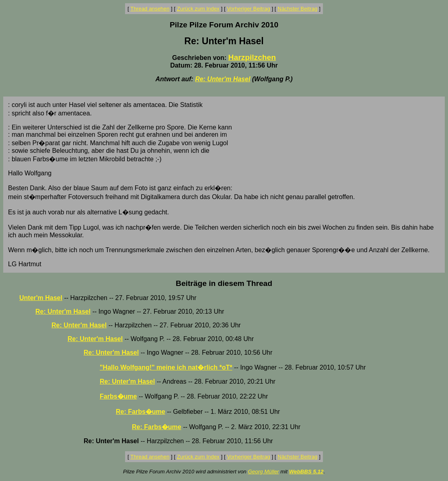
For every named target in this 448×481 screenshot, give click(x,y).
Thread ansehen (150, 9)
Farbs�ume (118, 396)
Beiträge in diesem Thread (224, 283)
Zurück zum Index (198, 9)
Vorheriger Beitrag (248, 9)
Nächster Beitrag (297, 9)
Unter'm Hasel (41, 298)
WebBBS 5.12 (306, 472)
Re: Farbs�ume (141, 412)
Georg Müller (263, 472)
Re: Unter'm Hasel (223, 79)
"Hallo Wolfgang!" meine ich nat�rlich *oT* (166, 367)
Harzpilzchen (252, 57)
